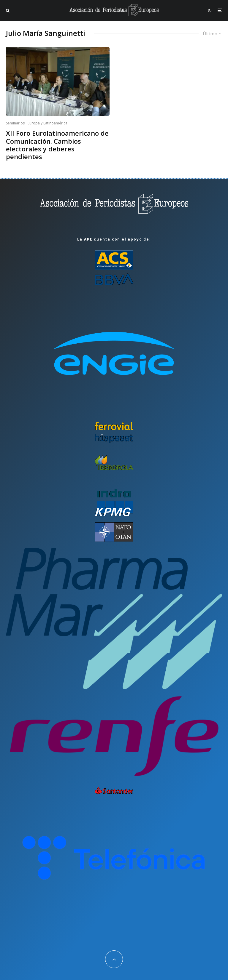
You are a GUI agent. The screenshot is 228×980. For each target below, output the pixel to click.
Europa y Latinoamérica (47, 123)
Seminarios (15, 123)
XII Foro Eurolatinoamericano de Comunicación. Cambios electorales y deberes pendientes (57, 145)
